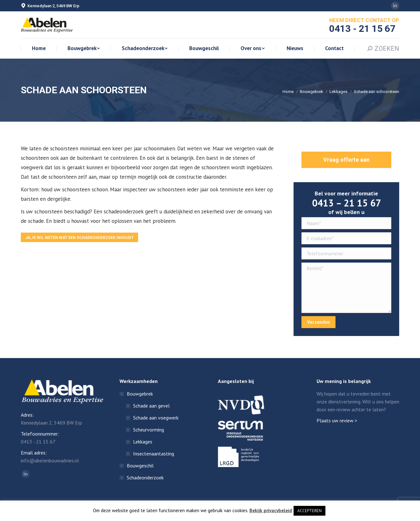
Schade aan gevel (151, 406)
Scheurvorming (149, 430)
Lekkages (338, 92)
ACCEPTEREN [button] (309, 511)
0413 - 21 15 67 (38, 442)
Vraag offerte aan (346, 160)
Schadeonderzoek (145, 478)
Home (288, 92)
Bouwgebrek (312, 92)
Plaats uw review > (337, 420)
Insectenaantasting (154, 454)
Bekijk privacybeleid (271, 510)
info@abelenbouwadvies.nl (50, 460)
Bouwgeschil (140, 466)
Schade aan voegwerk (156, 418)
